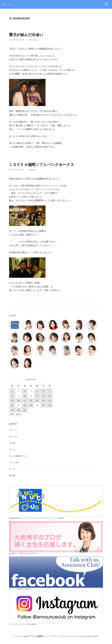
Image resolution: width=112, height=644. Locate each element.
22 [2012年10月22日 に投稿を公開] (12, 405)
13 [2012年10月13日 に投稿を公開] (43, 396)
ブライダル (14, 462)
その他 (12, 443)
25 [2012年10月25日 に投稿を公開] (31, 405)
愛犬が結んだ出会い (26, 35)
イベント (13, 430)
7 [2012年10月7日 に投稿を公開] (50, 391)
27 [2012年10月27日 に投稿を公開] (43, 405)
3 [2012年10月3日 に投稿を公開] (25, 391)
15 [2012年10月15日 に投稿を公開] (12, 400)
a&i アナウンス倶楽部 (33, 636)
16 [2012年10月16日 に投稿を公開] (18, 400)
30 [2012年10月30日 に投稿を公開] (18, 410)
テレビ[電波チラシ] (18, 456)
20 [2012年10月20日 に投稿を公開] (43, 400)
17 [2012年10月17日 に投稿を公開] (25, 400)
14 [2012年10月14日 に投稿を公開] (50, 396)
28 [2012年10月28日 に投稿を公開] (50, 405)
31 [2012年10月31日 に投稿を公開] (25, 410)
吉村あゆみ (33, 40)
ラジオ (12, 469)
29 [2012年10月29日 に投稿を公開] (12, 410)
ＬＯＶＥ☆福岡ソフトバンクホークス (42, 165)
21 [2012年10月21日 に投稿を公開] (50, 400)
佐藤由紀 (32, 170)
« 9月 (12, 414)
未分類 (12, 475)
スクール (13, 437)
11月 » (19, 414)
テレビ (12, 449)
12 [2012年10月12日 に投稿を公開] (37, 396)
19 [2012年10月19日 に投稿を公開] (37, 400)
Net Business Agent (90, 636)
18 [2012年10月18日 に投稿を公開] (31, 400)
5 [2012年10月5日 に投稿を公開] (37, 391)
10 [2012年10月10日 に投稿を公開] (25, 396)
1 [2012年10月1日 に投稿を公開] (12, 391)
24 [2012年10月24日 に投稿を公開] (25, 405)
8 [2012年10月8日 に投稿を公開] (12, 396)
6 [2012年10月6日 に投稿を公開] (43, 391)
